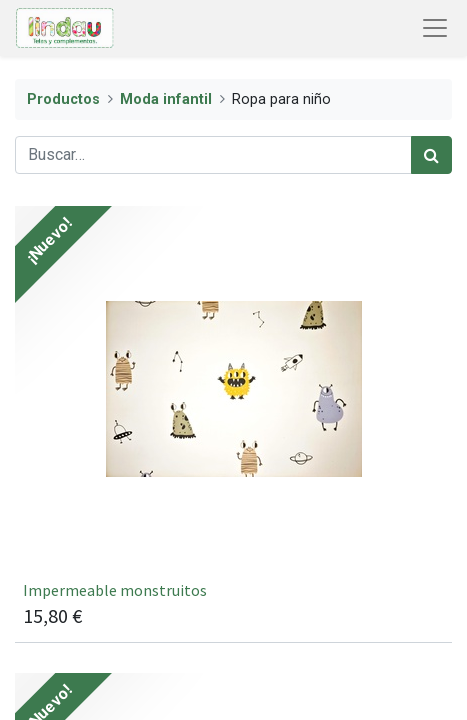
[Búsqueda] (431, 155)
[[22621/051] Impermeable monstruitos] (233, 424)
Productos (63, 99)
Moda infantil (166, 99)
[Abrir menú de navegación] (435, 28)
